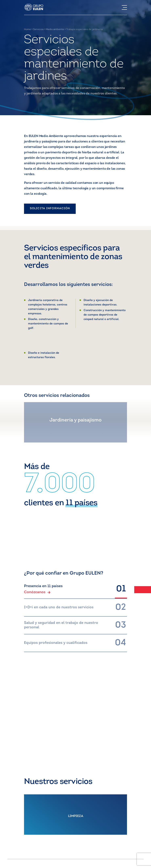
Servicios (38, 29)
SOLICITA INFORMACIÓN (50, 209)
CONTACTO (75, 744)
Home (27, 29)
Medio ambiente (55, 29)
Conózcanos (37, 592)
